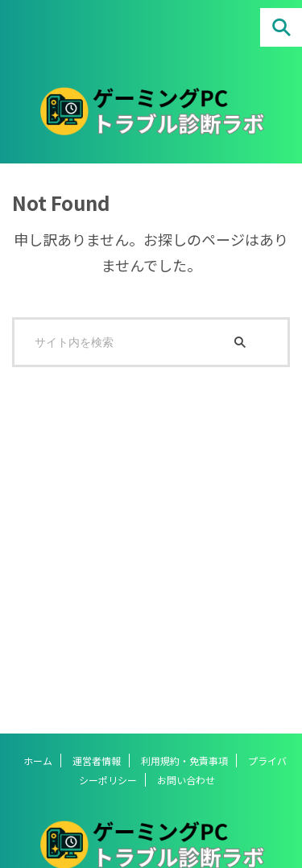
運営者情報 (97, 761)
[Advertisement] (151, 542)
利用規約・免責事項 (184, 761)
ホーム (38, 761)
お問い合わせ (186, 780)
